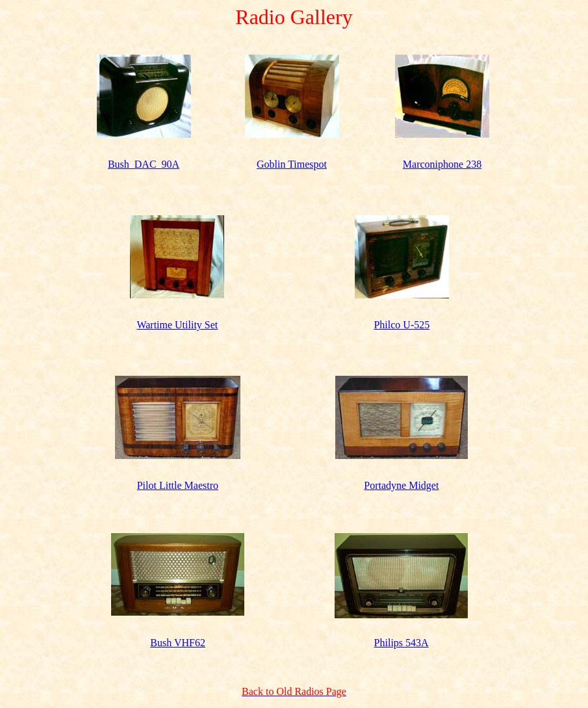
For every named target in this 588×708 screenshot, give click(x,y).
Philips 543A (402, 643)
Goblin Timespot (292, 164)
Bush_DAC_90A (144, 164)
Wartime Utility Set (177, 325)
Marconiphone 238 (442, 164)
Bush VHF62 (178, 643)
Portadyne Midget (401, 485)
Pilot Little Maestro (178, 485)
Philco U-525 (402, 325)
